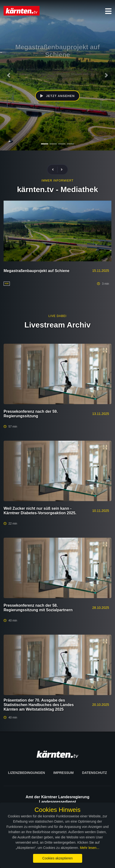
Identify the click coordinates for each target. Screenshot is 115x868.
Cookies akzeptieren (58, 858)
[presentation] (55, 170)
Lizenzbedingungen (27, 773)
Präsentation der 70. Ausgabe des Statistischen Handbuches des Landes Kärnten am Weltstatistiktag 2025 (39, 705)
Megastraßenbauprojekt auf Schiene (37, 271)
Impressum (64, 773)
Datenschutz (94, 773)
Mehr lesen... (89, 848)
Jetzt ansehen (57, 96)
